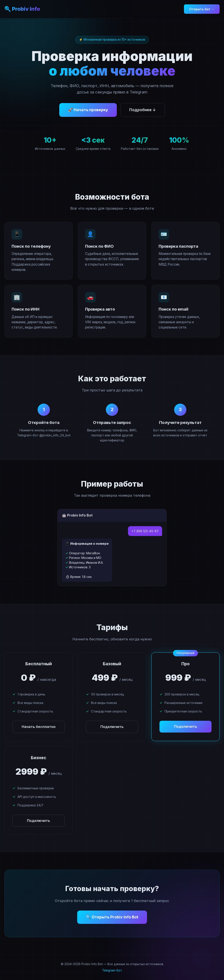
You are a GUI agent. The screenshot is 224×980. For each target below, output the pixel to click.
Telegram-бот (112, 970)
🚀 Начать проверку (88, 110)
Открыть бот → (202, 9)
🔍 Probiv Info (22, 9)
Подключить (112, 727)
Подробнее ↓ (143, 110)
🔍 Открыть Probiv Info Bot (112, 917)
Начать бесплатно (39, 727)
